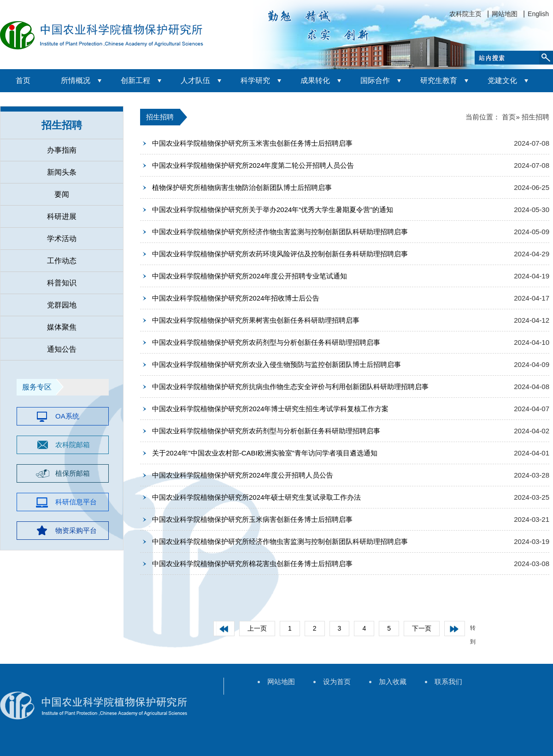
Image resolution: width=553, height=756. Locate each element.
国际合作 (375, 80)
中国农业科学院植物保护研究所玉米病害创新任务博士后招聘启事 (252, 519)
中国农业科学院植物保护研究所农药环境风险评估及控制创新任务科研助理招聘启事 (280, 254)
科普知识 (62, 283)
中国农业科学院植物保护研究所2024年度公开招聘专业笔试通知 (250, 276)
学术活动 (62, 239)
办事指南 (62, 150)
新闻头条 (62, 172)
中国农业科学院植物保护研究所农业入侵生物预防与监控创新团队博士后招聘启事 (276, 364)
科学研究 (255, 80)
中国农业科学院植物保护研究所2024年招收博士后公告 (236, 298)
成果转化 (315, 80)
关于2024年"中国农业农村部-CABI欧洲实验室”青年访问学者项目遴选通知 (265, 453)
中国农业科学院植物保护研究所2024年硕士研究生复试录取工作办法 (256, 497)
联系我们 (448, 682)
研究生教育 (439, 80)
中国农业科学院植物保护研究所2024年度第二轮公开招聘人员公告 (253, 165)
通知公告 (62, 349)
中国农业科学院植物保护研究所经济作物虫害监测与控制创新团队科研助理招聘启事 (280, 232)
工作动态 (62, 261)
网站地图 (505, 14)
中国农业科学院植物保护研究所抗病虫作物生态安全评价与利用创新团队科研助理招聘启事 (290, 387)
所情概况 (76, 80)
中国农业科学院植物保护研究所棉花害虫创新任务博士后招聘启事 (252, 564)
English (538, 14)
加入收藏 (393, 682)
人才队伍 (195, 80)
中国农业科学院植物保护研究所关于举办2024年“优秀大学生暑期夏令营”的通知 (273, 210)
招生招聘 (62, 125)
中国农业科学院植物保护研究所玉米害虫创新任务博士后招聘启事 (252, 143)
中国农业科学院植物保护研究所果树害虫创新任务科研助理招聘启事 (256, 320)
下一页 (422, 628)
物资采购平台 (76, 530)
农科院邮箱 (73, 445)
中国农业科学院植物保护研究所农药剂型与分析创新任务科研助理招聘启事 (266, 342)
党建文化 (502, 80)
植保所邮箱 (73, 473)
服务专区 (37, 387)
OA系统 (67, 416)
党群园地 (62, 305)
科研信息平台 (76, 502)
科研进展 (62, 216)
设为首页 (337, 682)
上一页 (257, 628)
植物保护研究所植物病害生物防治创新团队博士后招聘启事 (242, 187)
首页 (23, 80)
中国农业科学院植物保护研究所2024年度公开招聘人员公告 (243, 475)
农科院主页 (465, 14)
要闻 (62, 194)
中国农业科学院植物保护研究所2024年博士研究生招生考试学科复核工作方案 (270, 409)
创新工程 (135, 80)
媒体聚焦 (62, 327)
